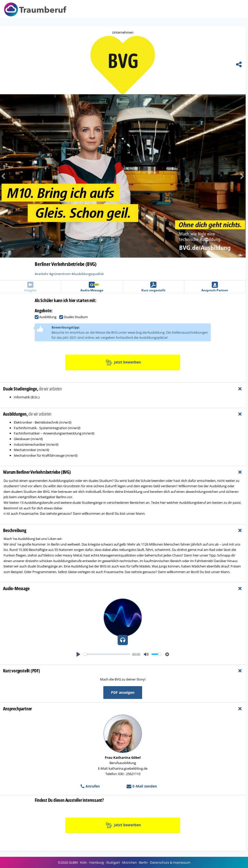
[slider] (107, 654)
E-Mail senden (142, 786)
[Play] (78, 654)
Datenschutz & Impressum (170, 862)
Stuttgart (113, 862)
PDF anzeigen (123, 692)
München (129, 862)
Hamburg (97, 862)
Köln (84, 862)
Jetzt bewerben (123, 362)
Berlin (143, 862)
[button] (227, 176)
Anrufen (90, 786)
